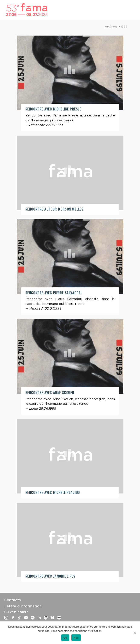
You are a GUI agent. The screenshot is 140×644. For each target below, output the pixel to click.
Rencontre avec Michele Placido (53, 492)
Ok (65, 638)
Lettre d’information (23, 606)
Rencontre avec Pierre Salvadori (54, 293)
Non (76, 638)
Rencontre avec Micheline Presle (53, 109)
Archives (111, 26)
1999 (124, 26)
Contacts (13, 600)
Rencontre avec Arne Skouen (50, 392)
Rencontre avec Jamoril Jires (50, 576)
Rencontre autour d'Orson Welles (55, 209)
